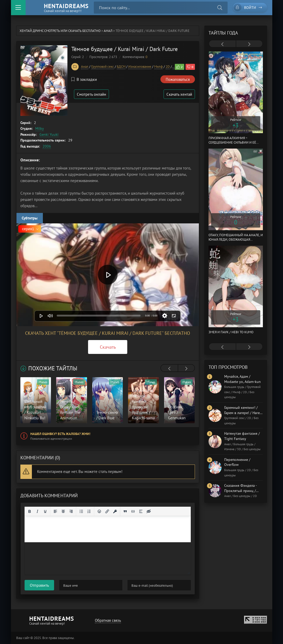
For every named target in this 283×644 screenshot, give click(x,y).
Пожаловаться (178, 79)
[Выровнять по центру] (63, 511)
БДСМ (121, 67)
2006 (47, 146)
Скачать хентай (179, 94)
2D (168, 67)
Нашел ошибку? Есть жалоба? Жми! (60, 434)
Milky (40, 128)
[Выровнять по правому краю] (71, 511)
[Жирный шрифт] (30, 511)
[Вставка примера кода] (133, 511)
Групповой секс (103, 67)
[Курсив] (37, 511)
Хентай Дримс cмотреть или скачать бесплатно (60, 31)
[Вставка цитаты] (125, 511)
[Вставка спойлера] (141, 511)
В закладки (84, 79)
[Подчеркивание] (45, 511)
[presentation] (169, 369)
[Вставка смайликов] (99, 511)
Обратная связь (108, 620)
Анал (108, 31)
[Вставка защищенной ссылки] (115, 511)
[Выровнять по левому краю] (55, 511)
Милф (158, 67)
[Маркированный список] (81, 511)
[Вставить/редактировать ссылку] (107, 511)
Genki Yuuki (49, 134)
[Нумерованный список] (89, 511)
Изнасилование (140, 67)
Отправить (39, 585)
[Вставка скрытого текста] (149, 511)
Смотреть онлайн (91, 94)
